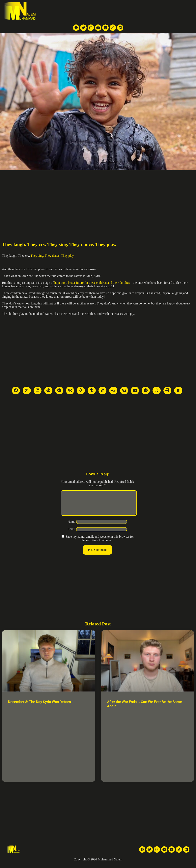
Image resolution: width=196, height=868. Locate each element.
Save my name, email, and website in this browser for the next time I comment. (100, 543)
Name (71, 526)
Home (61, 11)
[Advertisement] (98, 200)
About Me (153, 11)
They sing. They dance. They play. (53, 256)
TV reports (75, 11)
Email (71, 534)
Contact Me (170, 11)
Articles (138, 11)
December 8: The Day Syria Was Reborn (39, 707)
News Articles (95, 11)
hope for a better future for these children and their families (92, 283)
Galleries (125, 11)
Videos (111, 11)
